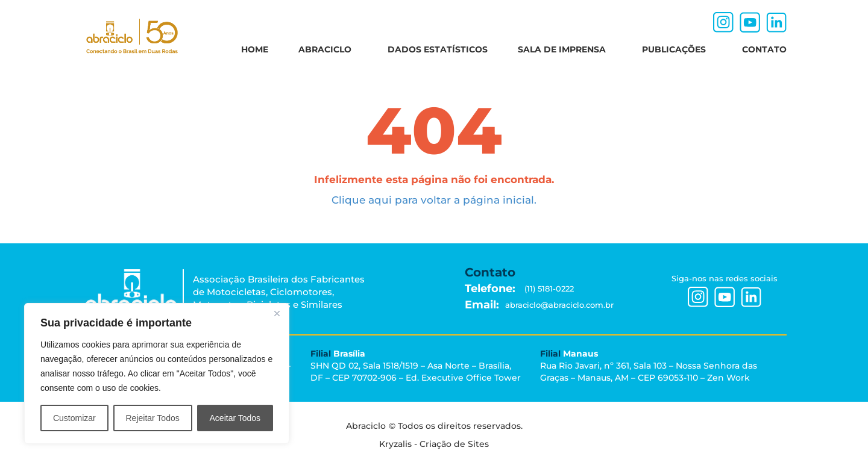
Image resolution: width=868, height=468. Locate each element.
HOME (255, 49)
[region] (157, 373)
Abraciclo (386, 429)
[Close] (277, 313)
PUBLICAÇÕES (677, 49)
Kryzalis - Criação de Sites (434, 441)
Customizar (74, 418)
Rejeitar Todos (152, 418)
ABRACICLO (328, 49)
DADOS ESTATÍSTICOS (438, 49)
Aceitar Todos (235, 418)
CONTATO (764, 49)
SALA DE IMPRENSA (565, 49)
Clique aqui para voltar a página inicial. (434, 200)
